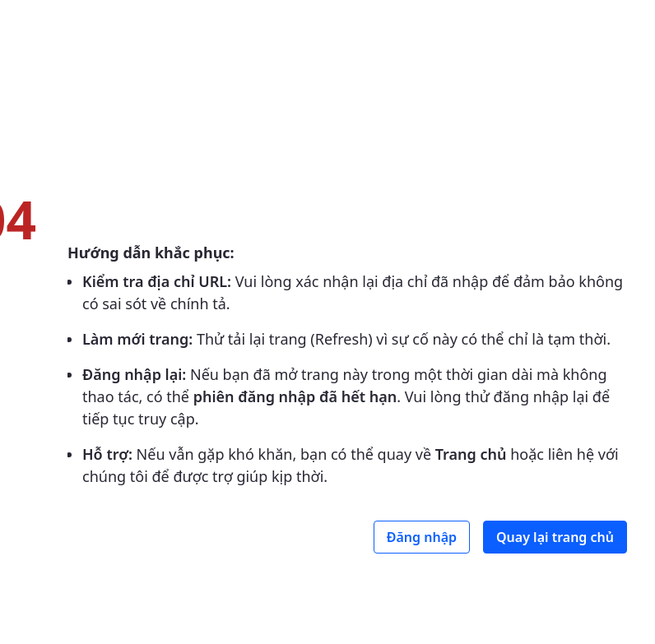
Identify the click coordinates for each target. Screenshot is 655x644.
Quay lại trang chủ (555, 537)
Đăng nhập (422, 537)
